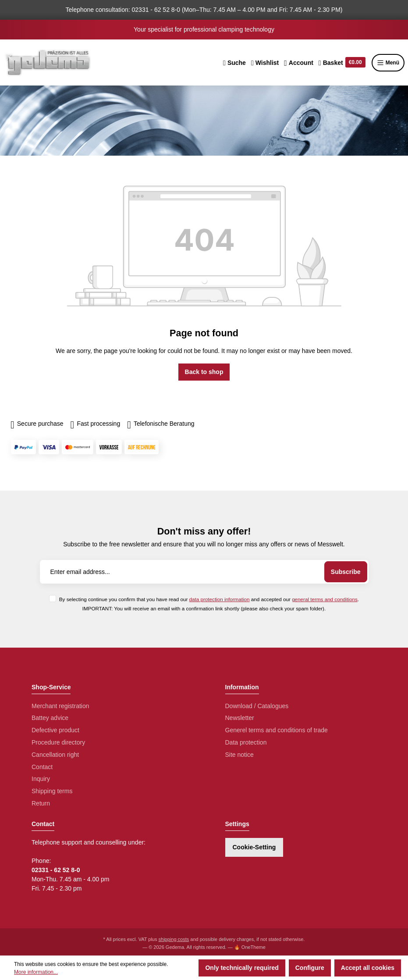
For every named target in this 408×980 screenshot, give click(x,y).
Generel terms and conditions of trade (277, 730)
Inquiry (41, 779)
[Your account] (299, 63)
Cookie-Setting (254, 847)
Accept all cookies (368, 968)
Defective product (55, 730)
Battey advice (50, 718)
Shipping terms (52, 791)
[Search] (234, 63)
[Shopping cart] (342, 63)
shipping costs (174, 939)
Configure (310, 968)
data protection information (220, 599)
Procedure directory (58, 742)
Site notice (239, 755)
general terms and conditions (325, 599)
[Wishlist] (265, 63)
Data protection (246, 742)
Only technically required (242, 968)
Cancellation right (55, 755)
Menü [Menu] (388, 63)
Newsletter (240, 718)
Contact (42, 767)
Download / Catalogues (257, 706)
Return (41, 803)
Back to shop (204, 372)
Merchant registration (60, 706)
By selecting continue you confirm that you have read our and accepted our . (209, 599)
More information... (36, 972)
